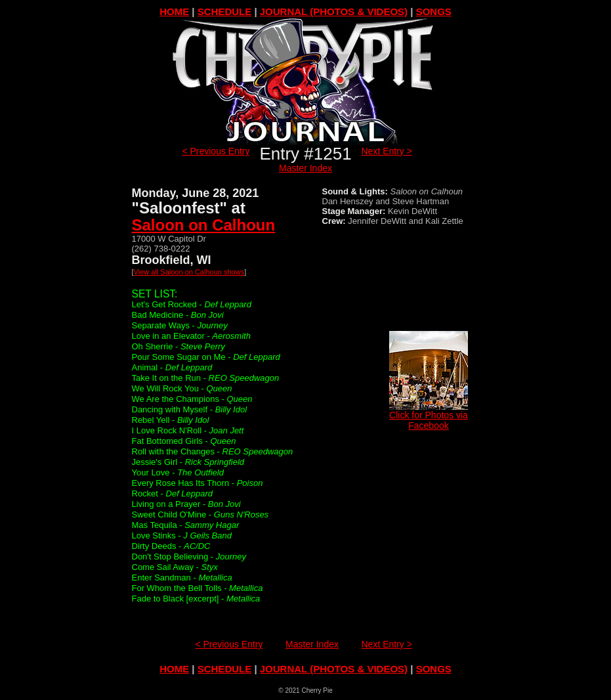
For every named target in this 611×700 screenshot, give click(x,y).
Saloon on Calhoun (204, 225)
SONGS (434, 11)
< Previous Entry (216, 151)
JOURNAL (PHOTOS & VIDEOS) (334, 11)
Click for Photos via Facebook (429, 416)
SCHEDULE (225, 11)
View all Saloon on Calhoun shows (189, 272)
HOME (174, 11)
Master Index (305, 168)
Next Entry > (387, 151)
